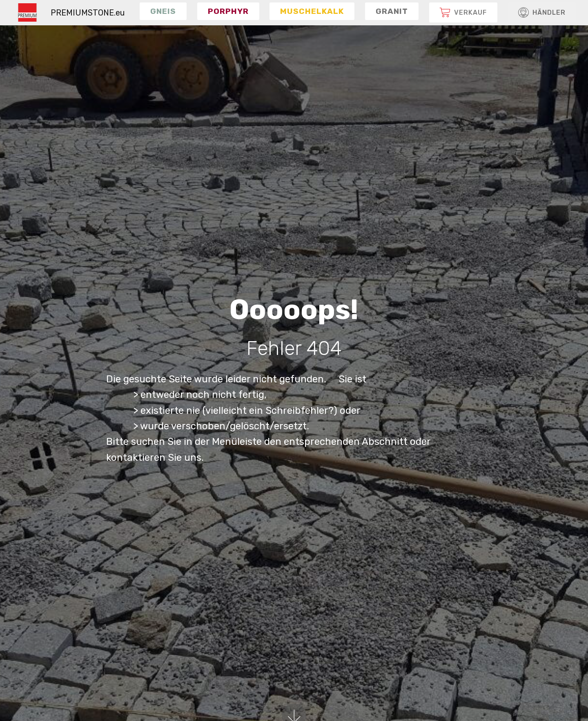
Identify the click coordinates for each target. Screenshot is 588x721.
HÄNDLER (542, 13)
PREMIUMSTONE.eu (88, 13)
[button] (163, 11)
